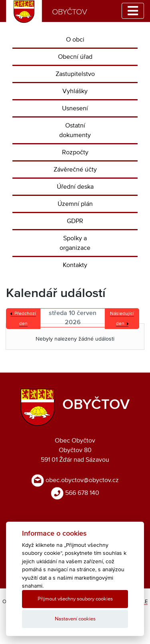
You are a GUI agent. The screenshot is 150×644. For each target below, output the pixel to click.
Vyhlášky (75, 91)
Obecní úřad (75, 57)
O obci (75, 40)
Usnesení (75, 108)
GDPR (75, 221)
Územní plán (75, 204)
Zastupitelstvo (75, 74)
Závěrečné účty (75, 169)
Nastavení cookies (75, 619)
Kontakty (75, 265)
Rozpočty (75, 152)
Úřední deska (75, 187)
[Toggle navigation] (133, 11)
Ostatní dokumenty (75, 130)
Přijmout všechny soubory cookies (75, 599)
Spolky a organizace (75, 243)
